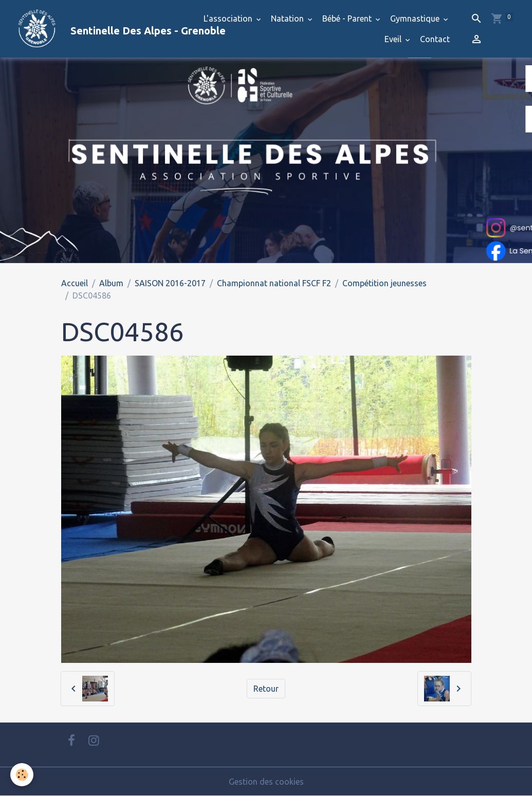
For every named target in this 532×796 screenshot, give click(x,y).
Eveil (394, 39)
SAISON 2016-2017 (170, 283)
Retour (266, 689)
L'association (229, 18)
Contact (435, 39)
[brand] (96, 29)
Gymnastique (416, 18)
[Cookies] (22, 775)
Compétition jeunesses (384, 283)
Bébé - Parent (348, 18)
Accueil (75, 283)
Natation (288, 18)
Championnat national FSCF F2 (274, 283)
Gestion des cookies (266, 782)
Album (111, 283)
